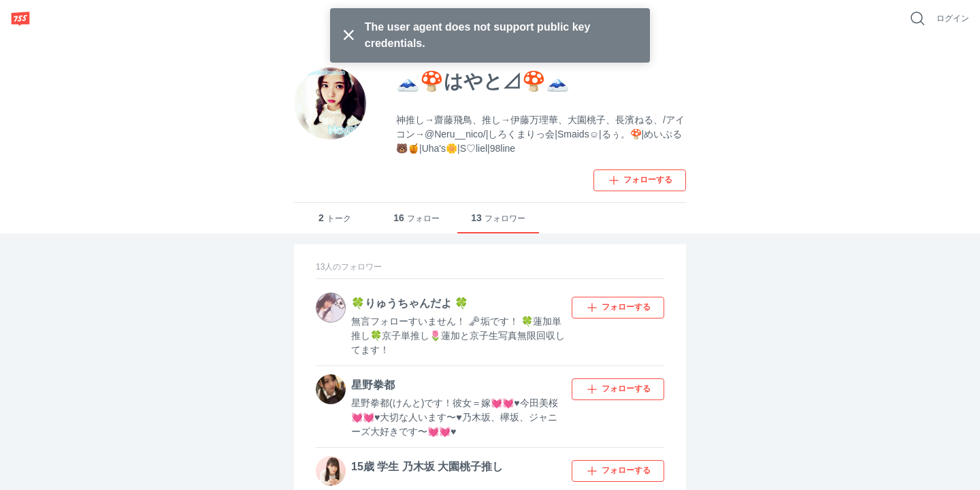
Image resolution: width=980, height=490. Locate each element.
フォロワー (498, 218)
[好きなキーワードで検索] (917, 18)
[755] (20, 18)
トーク (335, 218)
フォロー (416, 218)
